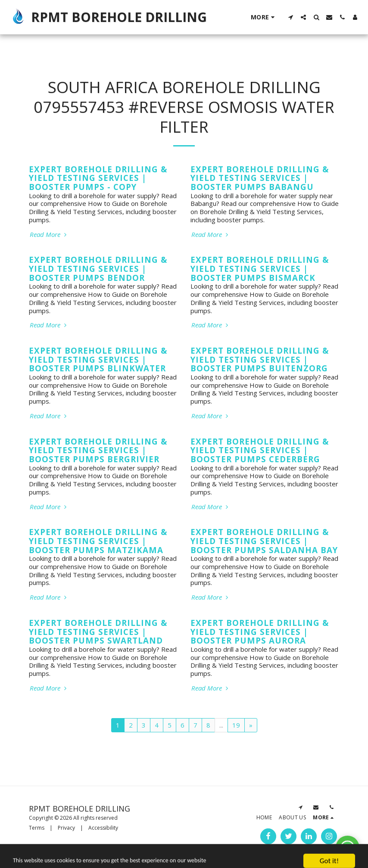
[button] (290, 17)
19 (236, 725)
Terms (37, 828)
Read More (49, 235)
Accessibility (103, 828)
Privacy (66, 828)
